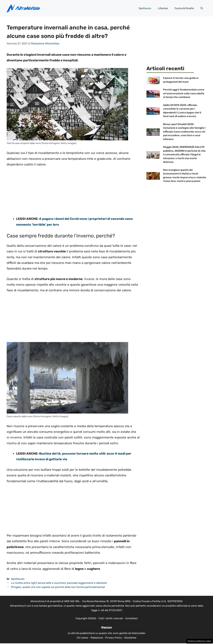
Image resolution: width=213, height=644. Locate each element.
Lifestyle (163, 8)
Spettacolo (145, 8)
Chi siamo (82, 638)
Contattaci (131, 618)
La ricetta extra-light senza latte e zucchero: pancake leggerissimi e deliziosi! (59, 583)
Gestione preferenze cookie (199, 641)
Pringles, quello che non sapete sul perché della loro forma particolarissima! (58, 587)
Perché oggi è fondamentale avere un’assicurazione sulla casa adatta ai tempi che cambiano (184, 93)
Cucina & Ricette (184, 8)
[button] (202, 8)
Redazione (97, 638)
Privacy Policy (114, 638)
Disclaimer (130, 638)
